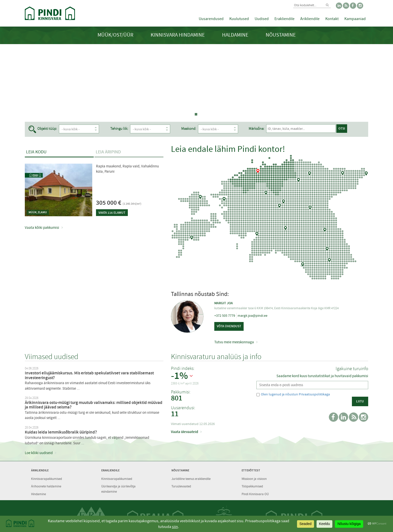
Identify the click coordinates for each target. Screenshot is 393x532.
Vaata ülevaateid (184, 432)
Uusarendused (211, 19)
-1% (179, 376)
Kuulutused (239, 19)
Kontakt (332, 19)
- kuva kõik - (80, 129)
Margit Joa (224, 303)
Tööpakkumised (252, 486)
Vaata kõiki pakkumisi (42, 228)
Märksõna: (270, 129)
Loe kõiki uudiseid (39, 453)
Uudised (262, 19)
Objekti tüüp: (47, 129)
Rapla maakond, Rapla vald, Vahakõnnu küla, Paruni (127, 169)
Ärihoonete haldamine (46, 486)
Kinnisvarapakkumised (46, 479)
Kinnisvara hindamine (178, 35)
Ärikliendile (310, 19)
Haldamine (235, 35)
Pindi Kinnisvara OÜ (255, 494)
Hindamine (38, 494)
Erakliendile (284, 19)
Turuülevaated (181, 486)
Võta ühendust (229, 326)
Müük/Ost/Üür (115, 35)
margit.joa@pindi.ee (253, 315)
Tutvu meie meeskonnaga (234, 342)
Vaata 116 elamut (112, 213)
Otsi (338, 128)
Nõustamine (281, 35)
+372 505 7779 (225, 315)
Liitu (360, 401)
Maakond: (198, 129)
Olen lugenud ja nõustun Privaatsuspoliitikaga (295, 394)
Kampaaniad (355, 19)
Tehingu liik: (124, 129)
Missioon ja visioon (254, 479)
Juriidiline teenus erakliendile (191, 479)
